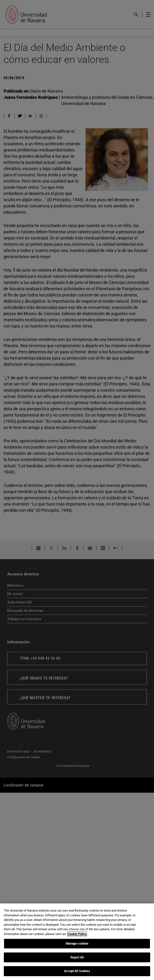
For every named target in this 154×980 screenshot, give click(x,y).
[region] (77, 942)
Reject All (77, 957)
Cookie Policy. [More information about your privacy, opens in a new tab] (77, 934)
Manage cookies (77, 944)
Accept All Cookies (77, 971)
